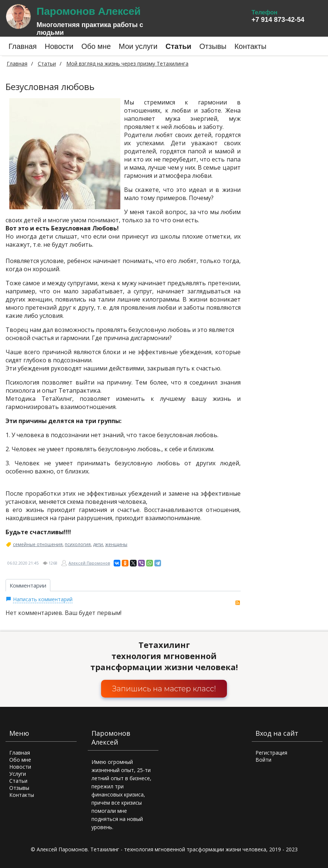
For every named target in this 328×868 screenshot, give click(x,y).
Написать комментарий (43, 599)
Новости (20, 767)
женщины (116, 545)
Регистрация (271, 753)
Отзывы (19, 788)
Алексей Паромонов (89, 563)
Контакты (22, 795)
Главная (17, 64)
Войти (263, 760)
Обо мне (20, 760)
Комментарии (28, 585)
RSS (238, 603)
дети (98, 545)
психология (78, 545)
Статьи (18, 781)
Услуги (18, 774)
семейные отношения (38, 545)
